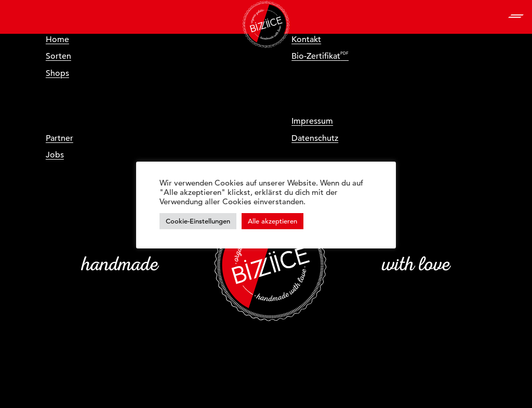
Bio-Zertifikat (316, 56)
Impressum (312, 121)
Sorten (58, 56)
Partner (59, 138)
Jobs (55, 155)
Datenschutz (315, 138)
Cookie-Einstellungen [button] (198, 221)
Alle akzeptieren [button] (272, 221)
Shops (57, 73)
